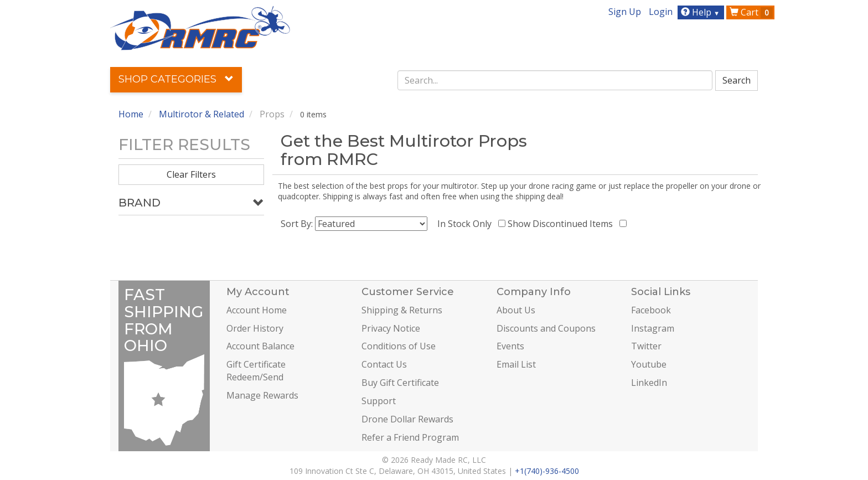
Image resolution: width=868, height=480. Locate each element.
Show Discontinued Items (562, 224)
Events (510, 346)
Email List (516, 364)
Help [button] (702, 12)
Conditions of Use (399, 346)
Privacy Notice (391, 328)
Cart (751, 12)
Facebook (651, 310)
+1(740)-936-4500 (547, 471)
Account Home (257, 310)
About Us (516, 310)
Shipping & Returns (402, 310)
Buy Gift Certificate (400, 383)
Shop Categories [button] (176, 79)
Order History (255, 328)
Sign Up (625, 12)
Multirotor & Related (201, 114)
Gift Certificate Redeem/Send (256, 371)
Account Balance (260, 346)
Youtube (649, 364)
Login (661, 12)
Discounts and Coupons (546, 328)
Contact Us (384, 364)
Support (379, 401)
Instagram (653, 328)
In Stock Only (467, 224)
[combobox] (555, 80)
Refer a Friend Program (410, 437)
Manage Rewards (262, 395)
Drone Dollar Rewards (407, 419)
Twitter (646, 346)
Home (131, 114)
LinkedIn (649, 383)
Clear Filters (191, 174)
